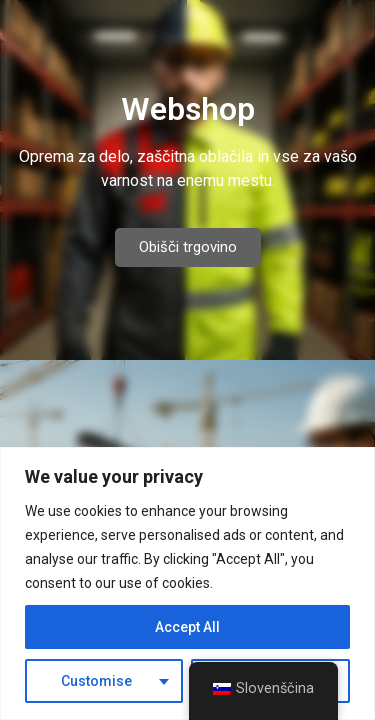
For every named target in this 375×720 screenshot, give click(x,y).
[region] (187, 583)
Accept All (187, 627)
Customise (96, 681)
